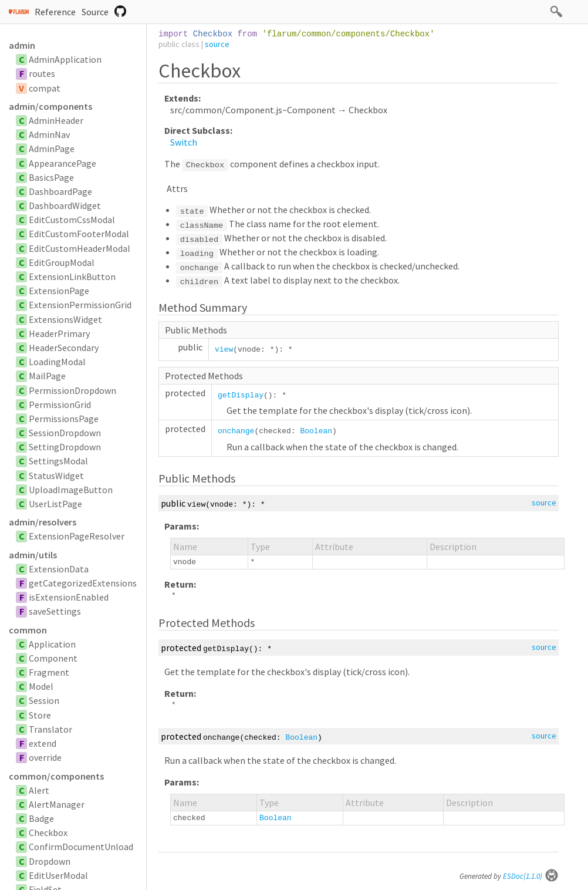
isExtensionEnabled (69, 597)
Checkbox (48, 832)
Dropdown (50, 861)
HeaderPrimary (59, 333)
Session (44, 700)
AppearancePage (62, 163)
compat (45, 88)
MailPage (47, 376)
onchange (236, 431)
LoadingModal (57, 362)
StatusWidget (56, 476)
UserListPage (55, 504)
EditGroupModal (62, 262)
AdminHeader (56, 120)
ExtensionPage (59, 291)
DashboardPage (60, 191)
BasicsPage (51, 177)
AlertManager (57, 804)
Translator (50, 729)
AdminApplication (65, 59)
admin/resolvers (43, 522)
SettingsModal (58, 461)
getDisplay (241, 395)
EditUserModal (58, 875)
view (224, 350)
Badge (41, 818)
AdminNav (49, 134)
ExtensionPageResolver (77, 536)
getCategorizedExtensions (83, 583)
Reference (55, 12)
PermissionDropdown (72, 390)
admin (22, 45)
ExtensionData (59, 569)
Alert (39, 790)
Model (41, 686)
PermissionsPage (64, 419)
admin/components (50, 106)
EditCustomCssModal (72, 220)
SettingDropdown (65, 447)
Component (53, 658)
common (28, 630)
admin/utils (33, 555)
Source (95, 12)
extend (43, 743)
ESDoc (531, 876)
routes (42, 73)
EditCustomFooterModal (79, 234)
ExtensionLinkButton (72, 277)
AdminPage (52, 149)
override (45, 757)
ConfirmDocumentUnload (81, 847)
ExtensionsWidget (65, 319)
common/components (56, 776)
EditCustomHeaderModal (80, 248)
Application (52, 644)
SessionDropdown (65, 433)
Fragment (49, 672)
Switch (184, 142)
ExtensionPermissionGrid (80, 305)
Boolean (316, 431)
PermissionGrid (60, 404)
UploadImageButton (71, 490)
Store (40, 715)
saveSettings (55, 611)
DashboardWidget (65, 205)
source (217, 44)
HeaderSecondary (64, 348)
